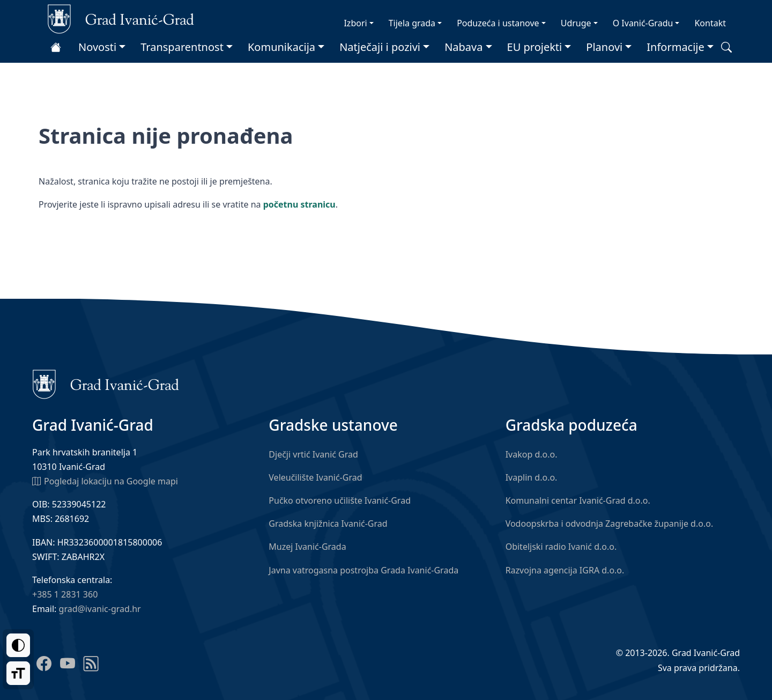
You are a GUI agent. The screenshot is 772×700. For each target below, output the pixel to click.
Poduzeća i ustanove (498, 23)
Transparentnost (182, 47)
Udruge (576, 23)
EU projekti (535, 47)
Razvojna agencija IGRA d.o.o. (565, 570)
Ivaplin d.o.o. (532, 477)
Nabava (463, 47)
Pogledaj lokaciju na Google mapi (105, 481)
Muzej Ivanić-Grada (307, 547)
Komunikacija (281, 47)
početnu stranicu (299, 204)
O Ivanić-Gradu (643, 23)
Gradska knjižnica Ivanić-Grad (328, 524)
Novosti (97, 47)
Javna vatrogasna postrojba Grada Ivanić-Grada (363, 570)
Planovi (604, 47)
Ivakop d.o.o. (532, 454)
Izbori (355, 23)
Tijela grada (412, 23)
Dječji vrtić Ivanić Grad (313, 454)
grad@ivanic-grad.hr (100, 609)
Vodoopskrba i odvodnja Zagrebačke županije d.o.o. (610, 524)
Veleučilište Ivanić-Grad (315, 477)
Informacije (675, 47)
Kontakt (710, 23)
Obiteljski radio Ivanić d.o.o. (561, 547)
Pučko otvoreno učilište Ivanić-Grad (340, 500)
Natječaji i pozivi (380, 47)
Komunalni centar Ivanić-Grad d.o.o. (578, 500)
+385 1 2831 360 (65, 594)
